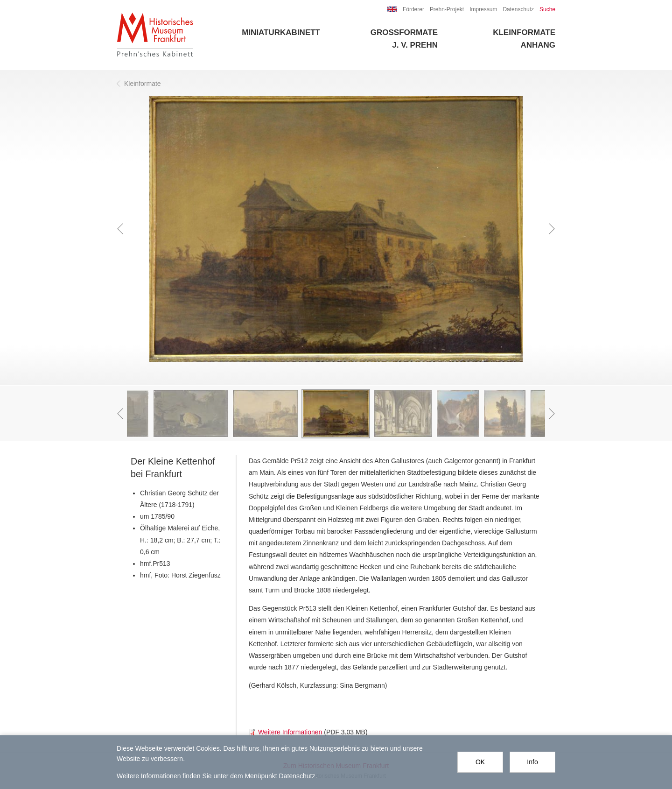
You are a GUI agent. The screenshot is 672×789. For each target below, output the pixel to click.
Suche (547, 9)
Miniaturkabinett (281, 32)
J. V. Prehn (415, 45)
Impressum (483, 9)
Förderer (413, 9)
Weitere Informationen (290, 732)
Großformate (404, 32)
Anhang (538, 45)
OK (480, 762)
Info (532, 762)
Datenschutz (518, 9)
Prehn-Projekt (447, 9)
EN (392, 9)
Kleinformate (524, 32)
